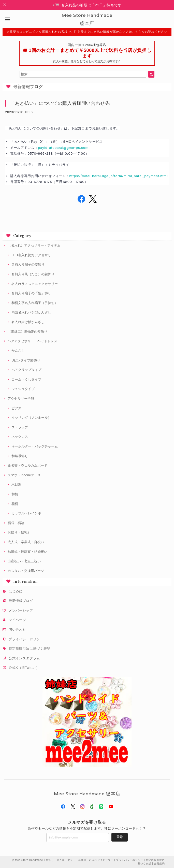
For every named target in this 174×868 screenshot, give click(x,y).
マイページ (17, 620)
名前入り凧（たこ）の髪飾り (33, 274)
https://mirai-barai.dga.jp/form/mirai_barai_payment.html (118, 176)
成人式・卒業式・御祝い (26, 542)
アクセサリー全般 (21, 399)
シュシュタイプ (23, 389)
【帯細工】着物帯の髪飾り (27, 332)
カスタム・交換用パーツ (26, 571)
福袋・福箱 (16, 523)
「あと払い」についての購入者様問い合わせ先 (60, 103)
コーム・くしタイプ (26, 379)
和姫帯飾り (20, 456)
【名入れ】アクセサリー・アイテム (34, 245)
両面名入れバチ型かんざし (31, 312)
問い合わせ (17, 630)
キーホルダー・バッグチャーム (35, 446)
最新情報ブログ (21, 601)
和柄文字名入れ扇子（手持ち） (35, 303)
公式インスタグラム (24, 658)
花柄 (15, 504)
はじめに (16, 591)
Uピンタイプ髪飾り (26, 360)
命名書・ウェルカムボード (27, 465)
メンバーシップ (21, 610)
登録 (120, 837)
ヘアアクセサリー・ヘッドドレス (32, 341)
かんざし (18, 351)
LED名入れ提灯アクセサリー (33, 255)
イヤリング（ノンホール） (31, 418)
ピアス (16, 408)
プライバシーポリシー (26, 639)
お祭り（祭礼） (19, 532)
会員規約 (159, 864)
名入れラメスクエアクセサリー (35, 284)
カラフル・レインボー (28, 513)
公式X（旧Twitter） (24, 668)
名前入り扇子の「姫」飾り (31, 293)
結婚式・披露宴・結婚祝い (27, 552)
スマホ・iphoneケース (24, 475)
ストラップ (20, 427)
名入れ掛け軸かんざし (28, 322)
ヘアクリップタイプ (26, 370)
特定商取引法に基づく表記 (30, 649)
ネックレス (20, 437)
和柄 (15, 494)
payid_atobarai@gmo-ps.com (63, 148)
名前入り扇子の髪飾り (28, 264)
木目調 (16, 484)
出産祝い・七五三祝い (24, 561)
